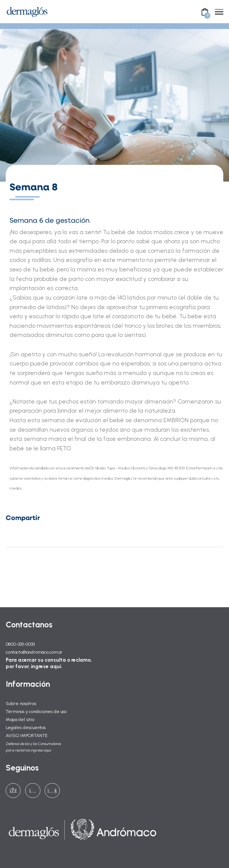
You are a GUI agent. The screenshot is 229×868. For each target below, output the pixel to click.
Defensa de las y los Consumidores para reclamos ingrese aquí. (33, 747)
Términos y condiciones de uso (36, 711)
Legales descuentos (26, 727)
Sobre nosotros (21, 703)
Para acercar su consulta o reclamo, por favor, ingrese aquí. (49, 663)
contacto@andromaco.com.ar (34, 652)
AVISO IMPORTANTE (27, 735)
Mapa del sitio (20, 719)
